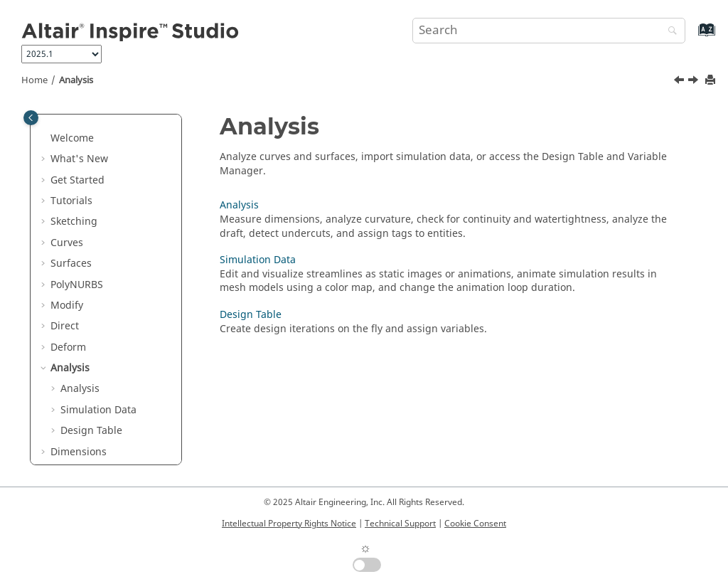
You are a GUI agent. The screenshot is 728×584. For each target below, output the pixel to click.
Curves (67, 243)
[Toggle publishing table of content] (31, 118)
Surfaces (71, 264)
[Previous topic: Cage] (680, 82)
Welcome (72, 138)
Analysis (76, 80)
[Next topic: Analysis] (695, 82)
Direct (65, 326)
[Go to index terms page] (691, 37)
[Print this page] (712, 81)
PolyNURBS (77, 285)
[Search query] (549, 31)
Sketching (74, 222)
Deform (68, 347)
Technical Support (400, 524)
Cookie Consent (475, 524)
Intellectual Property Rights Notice (289, 524)
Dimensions (79, 452)
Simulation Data (98, 410)
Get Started (77, 180)
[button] (45, 139)
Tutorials (71, 201)
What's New (79, 159)
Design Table (91, 431)
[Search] (669, 32)
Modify (67, 306)
